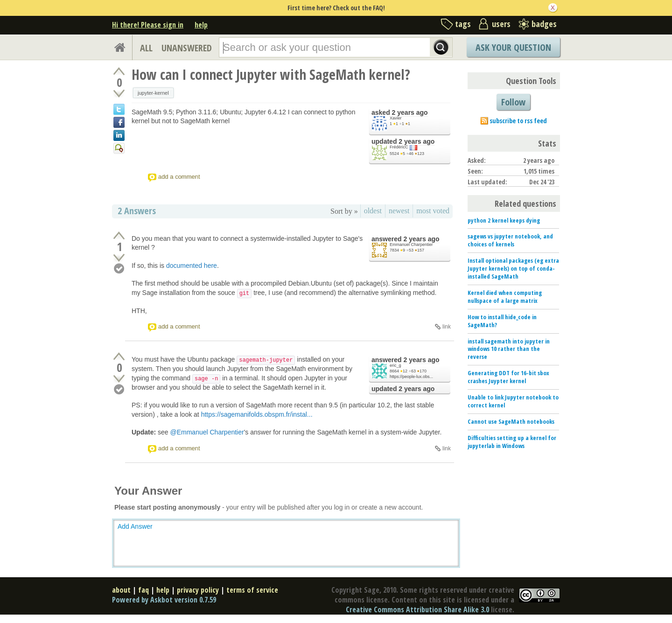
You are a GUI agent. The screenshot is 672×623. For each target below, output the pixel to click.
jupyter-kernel (153, 93)
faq (143, 590)
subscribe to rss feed (518, 121)
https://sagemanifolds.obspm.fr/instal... (257, 414)
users (501, 24)
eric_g (395, 365)
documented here (192, 266)
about (121, 590)
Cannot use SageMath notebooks (511, 421)
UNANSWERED (187, 48)
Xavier (396, 118)
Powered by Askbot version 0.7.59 (164, 600)
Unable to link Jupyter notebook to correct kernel (513, 401)
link (447, 327)
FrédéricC (399, 147)
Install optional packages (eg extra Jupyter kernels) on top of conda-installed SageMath (513, 268)
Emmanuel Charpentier (411, 245)
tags (463, 24)
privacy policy (198, 590)
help (201, 25)
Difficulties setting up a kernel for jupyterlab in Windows (512, 442)
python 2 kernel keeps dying (504, 220)
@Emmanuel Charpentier (207, 432)
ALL (146, 48)
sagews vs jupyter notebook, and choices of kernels (510, 240)
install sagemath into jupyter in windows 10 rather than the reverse (509, 349)
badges (544, 24)
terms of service (252, 590)
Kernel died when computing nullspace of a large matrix (505, 297)
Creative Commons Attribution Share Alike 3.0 (417, 609)
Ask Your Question (513, 47)
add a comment (179, 177)
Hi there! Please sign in (148, 25)
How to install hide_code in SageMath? (502, 321)
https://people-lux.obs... (411, 377)
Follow (513, 102)
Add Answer (135, 526)
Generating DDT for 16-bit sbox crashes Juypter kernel (508, 377)
